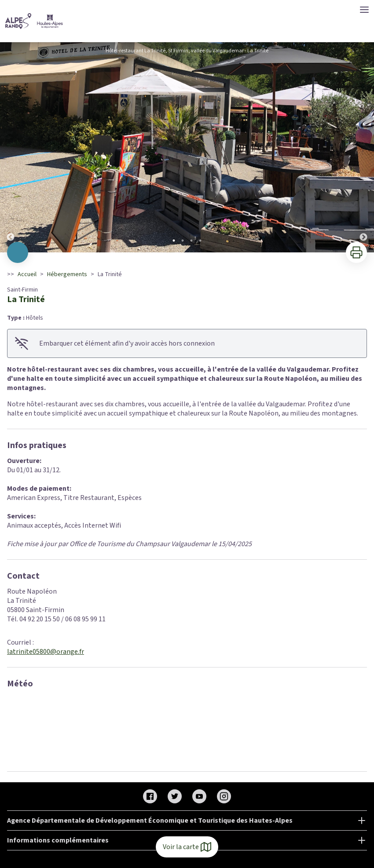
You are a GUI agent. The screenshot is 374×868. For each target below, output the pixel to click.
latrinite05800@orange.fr (46, 652)
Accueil (27, 274)
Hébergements (67, 274)
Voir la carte (187, 847)
